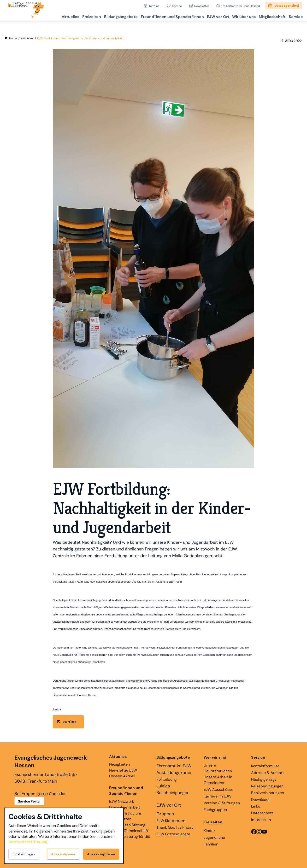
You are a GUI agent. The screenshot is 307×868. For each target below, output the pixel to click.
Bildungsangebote (106, 16)
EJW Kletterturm (171, 821)
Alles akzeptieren (101, 854)
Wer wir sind (215, 757)
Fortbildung (167, 779)
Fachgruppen (215, 810)
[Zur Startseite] (26, 10)
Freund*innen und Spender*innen (126, 791)
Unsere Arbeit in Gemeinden (218, 780)
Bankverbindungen (268, 793)
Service (177, 6)
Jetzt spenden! (287, 6)
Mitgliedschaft (268, 16)
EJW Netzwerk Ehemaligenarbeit (125, 804)
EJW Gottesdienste (173, 834)
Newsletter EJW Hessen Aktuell (123, 773)
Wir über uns (237, 16)
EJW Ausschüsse (218, 789)
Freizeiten (74, 16)
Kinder (209, 831)
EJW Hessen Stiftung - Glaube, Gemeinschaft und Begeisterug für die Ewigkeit (130, 834)
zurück (70, 722)
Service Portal (29, 801)
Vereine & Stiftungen (222, 803)
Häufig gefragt (264, 779)
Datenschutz (262, 813)
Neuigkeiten (119, 760)
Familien (211, 844)
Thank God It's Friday (175, 827)
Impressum (261, 820)
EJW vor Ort (208, 16)
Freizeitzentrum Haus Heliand (241, 6)
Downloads (261, 800)
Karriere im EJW (218, 796)
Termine (154, 6)
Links (256, 806)
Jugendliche (214, 837)
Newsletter (202, 6)
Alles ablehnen (63, 854)
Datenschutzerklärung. (28, 842)
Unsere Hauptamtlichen (218, 768)
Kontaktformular (265, 766)
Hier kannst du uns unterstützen (125, 816)
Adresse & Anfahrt (267, 773)
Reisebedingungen (267, 786)
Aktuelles (50, 16)
